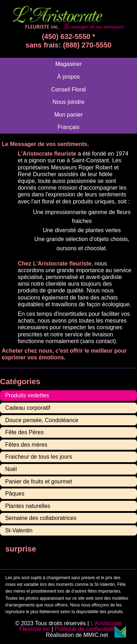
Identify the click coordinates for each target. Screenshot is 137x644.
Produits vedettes (27, 395)
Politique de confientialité (86, 629)
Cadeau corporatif (28, 408)
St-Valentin (19, 530)
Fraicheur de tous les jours (39, 457)
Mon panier (68, 115)
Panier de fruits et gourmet (39, 481)
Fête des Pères (24, 432)
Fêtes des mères (26, 445)
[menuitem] (68, 127)
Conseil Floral (68, 89)
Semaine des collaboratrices (41, 518)
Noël (11, 469)
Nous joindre (68, 102)
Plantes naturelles (28, 506)
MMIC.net (105, 635)
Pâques (15, 494)
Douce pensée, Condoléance (42, 420)
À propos (68, 77)
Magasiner (69, 64)
